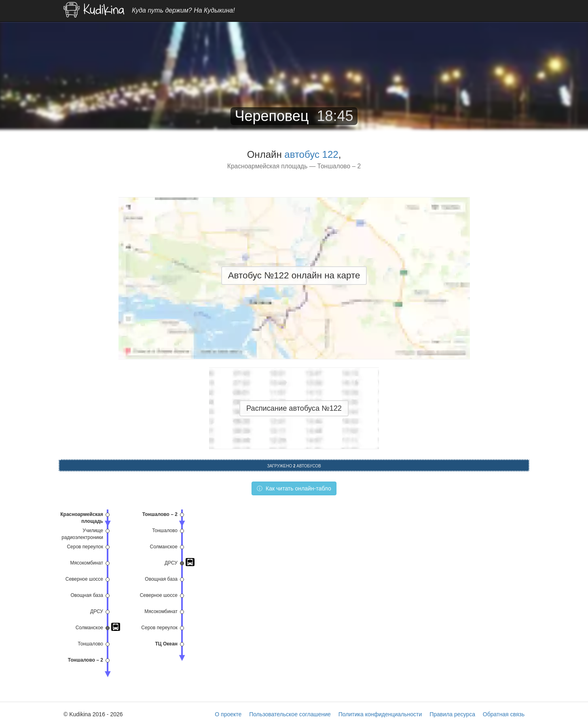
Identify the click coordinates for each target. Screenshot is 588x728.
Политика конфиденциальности (380, 714)
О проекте (228, 714)
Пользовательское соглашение (290, 714)
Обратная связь (504, 714)
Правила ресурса (452, 714)
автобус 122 (311, 154)
